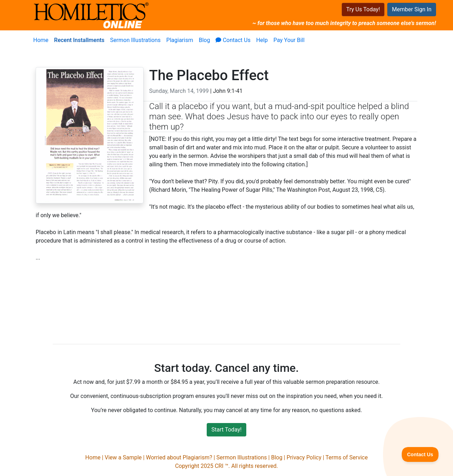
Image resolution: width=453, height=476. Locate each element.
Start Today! (226, 430)
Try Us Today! (363, 9)
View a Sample (123, 457)
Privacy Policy (304, 457)
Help (262, 40)
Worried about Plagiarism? (179, 457)
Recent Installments (79, 40)
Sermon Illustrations (136, 40)
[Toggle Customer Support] (420, 454)
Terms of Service (347, 457)
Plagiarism (180, 40)
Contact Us (233, 40)
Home (41, 40)
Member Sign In (412, 9)
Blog (204, 40)
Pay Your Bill (289, 40)
